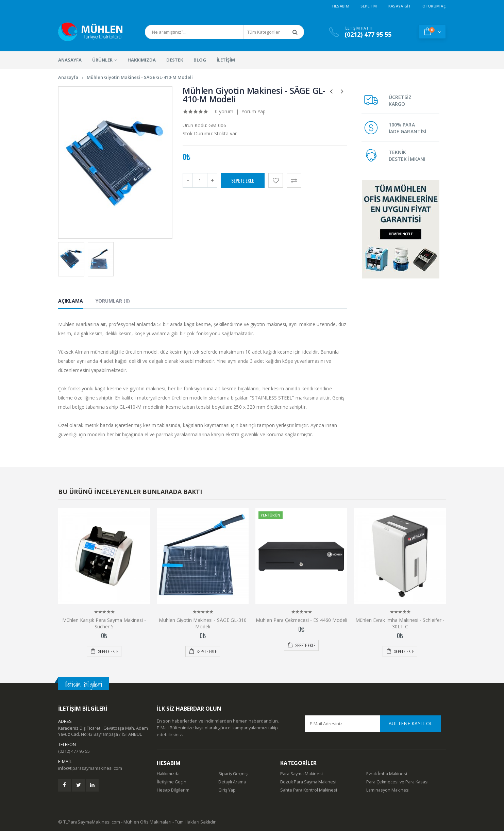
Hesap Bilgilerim (173, 790)
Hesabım (341, 6)
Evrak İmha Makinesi (387, 774)
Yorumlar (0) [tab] (113, 301)
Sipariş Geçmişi (233, 774)
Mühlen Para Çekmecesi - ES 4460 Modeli (301, 620)
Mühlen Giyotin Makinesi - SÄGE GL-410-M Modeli (140, 77)
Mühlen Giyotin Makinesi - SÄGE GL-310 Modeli (203, 623)
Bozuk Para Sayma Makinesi (308, 782)
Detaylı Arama (232, 782)
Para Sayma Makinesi (301, 774)
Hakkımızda (168, 774)
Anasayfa (68, 77)
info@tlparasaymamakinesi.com (90, 768)
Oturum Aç (434, 6)
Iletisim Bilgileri (83, 684)
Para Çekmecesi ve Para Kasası (397, 782)
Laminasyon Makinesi (388, 790)
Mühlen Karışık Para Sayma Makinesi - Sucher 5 (104, 623)
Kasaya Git (400, 6)
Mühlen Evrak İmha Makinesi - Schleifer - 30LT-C (400, 623)
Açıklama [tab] (71, 301)
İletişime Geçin (172, 782)
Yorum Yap (254, 111)
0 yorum (224, 111)
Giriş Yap (227, 790)
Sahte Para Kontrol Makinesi (309, 790)
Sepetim (369, 6)
